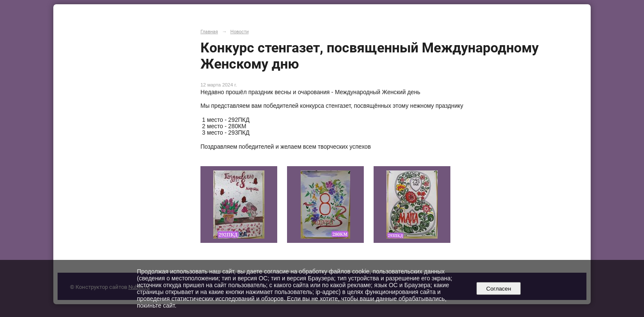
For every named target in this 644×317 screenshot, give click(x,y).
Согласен (499, 289)
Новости (239, 32)
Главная (209, 32)
